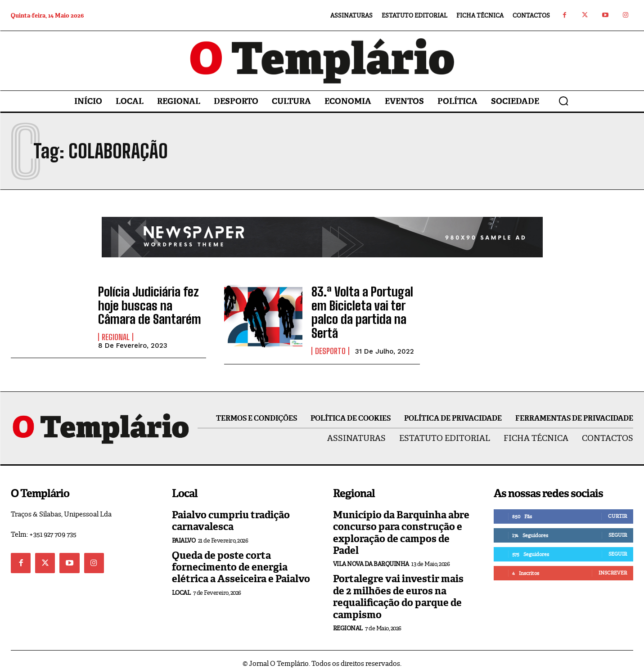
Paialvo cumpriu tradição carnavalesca (231, 513)
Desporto (330, 337)
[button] (563, 101)
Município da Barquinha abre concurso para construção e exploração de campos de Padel (401, 525)
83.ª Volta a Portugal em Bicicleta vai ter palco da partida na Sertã (363, 308)
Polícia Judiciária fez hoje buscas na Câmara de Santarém (152, 305)
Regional (116, 333)
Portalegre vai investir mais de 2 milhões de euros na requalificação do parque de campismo (398, 589)
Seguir (618, 527)
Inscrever (613, 565)
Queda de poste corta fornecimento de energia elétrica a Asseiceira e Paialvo (241, 559)
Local (181, 585)
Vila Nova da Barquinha (371, 556)
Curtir (617, 508)
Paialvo (184, 532)
